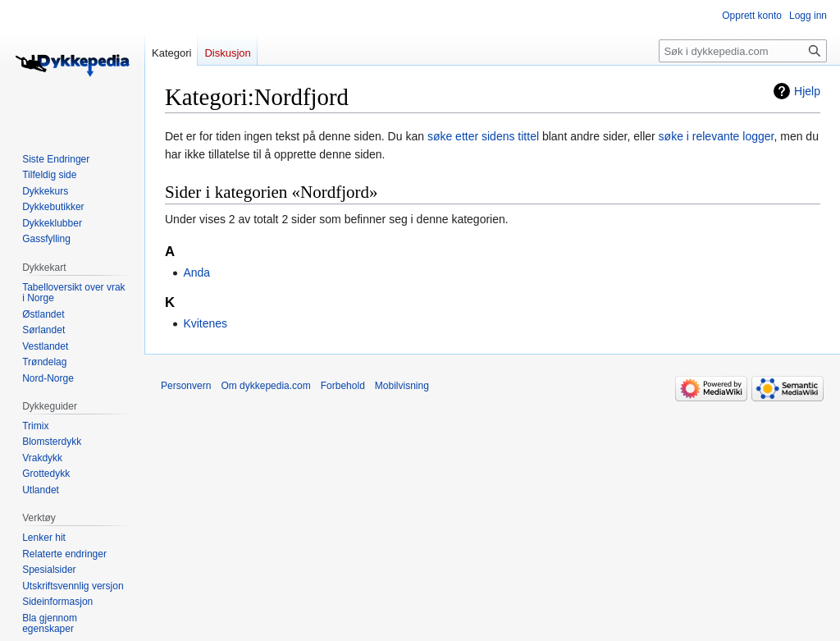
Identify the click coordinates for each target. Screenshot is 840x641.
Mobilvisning (402, 386)
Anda (196, 272)
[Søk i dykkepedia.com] (743, 51)
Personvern (186, 386)
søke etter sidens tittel (483, 136)
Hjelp (807, 91)
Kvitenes (205, 323)
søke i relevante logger (717, 136)
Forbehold (343, 386)
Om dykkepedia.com (265, 386)
